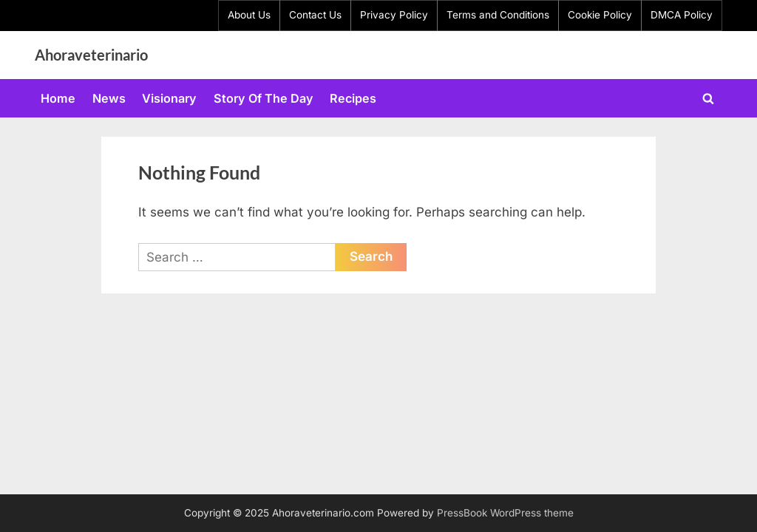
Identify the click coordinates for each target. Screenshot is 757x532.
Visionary (169, 98)
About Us (249, 15)
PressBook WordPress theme (505, 513)
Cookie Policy (600, 15)
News (109, 98)
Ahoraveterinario (91, 55)
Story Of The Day (264, 98)
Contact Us (315, 15)
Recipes (353, 98)
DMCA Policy (682, 15)
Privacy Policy (394, 15)
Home (58, 98)
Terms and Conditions (498, 15)
